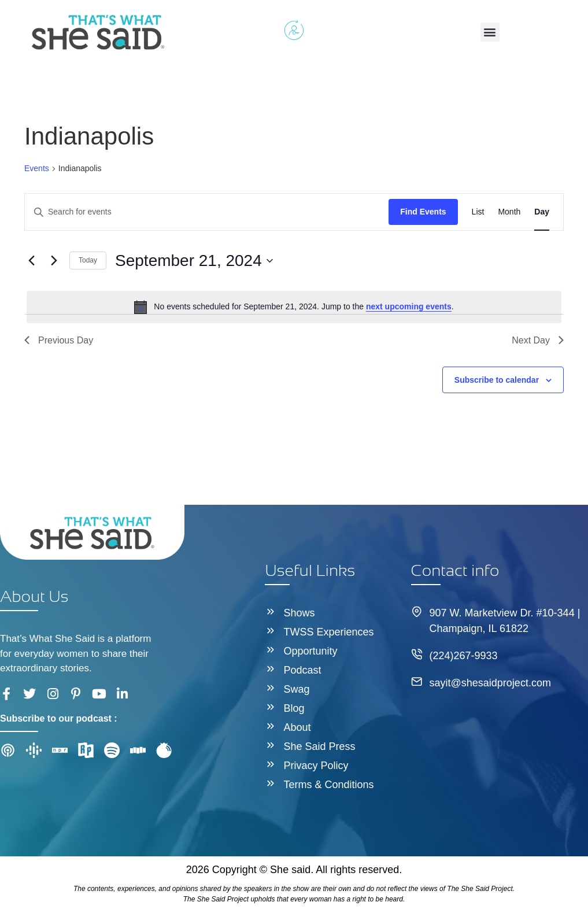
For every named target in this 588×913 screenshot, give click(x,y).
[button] (490, 32)
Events (37, 168)
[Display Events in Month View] (509, 212)
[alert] (294, 307)
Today (88, 260)
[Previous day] (31, 261)
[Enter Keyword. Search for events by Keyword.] (207, 212)
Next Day (538, 340)
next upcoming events (409, 306)
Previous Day (59, 340)
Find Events (423, 212)
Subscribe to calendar (497, 380)
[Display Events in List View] (478, 212)
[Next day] (54, 261)
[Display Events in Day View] (542, 212)
